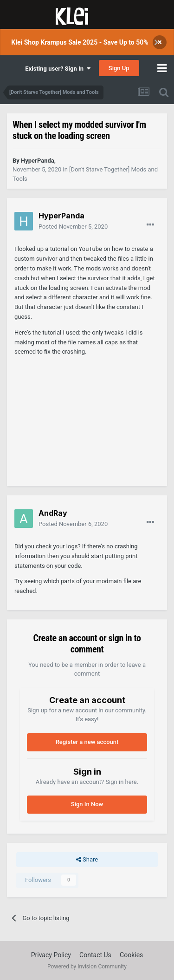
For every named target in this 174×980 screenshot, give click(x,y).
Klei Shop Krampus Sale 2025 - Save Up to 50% (80, 42)
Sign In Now (87, 804)
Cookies (131, 955)
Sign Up (119, 68)
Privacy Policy (51, 955)
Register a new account (87, 742)
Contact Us (95, 955)
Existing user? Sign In (58, 69)
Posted (73, 227)
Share (87, 860)
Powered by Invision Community (87, 967)
